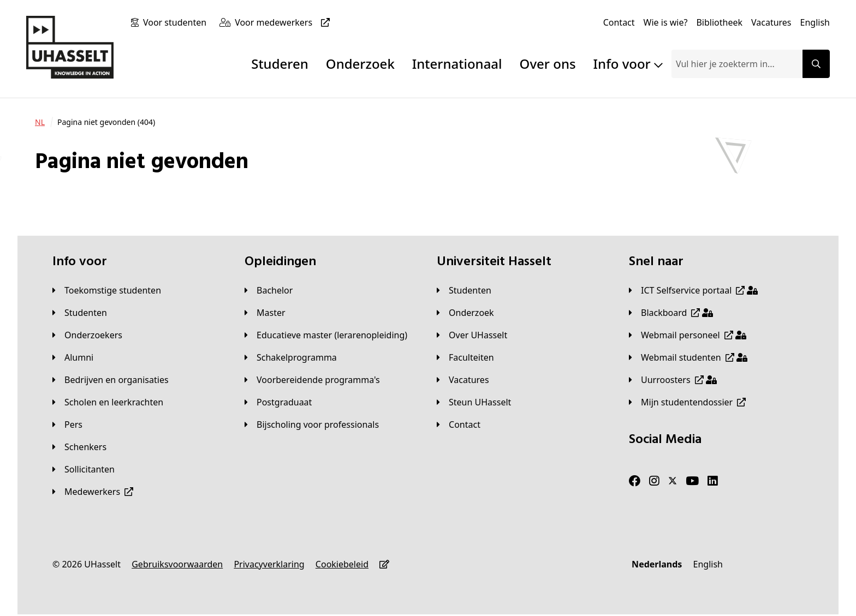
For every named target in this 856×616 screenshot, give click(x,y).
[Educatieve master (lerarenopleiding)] (326, 335)
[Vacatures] (771, 22)
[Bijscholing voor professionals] (312, 424)
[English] (815, 22)
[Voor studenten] (177, 22)
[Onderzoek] (465, 313)
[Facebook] (635, 481)
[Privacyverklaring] (269, 564)
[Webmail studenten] (688, 357)
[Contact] (619, 22)
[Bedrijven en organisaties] (111, 380)
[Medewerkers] (93, 492)
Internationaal (457, 64)
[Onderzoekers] (87, 335)
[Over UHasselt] (472, 335)
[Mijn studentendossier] (687, 402)
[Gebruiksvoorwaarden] (177, 564)
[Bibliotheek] (719, 22)
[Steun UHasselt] (474, 402)
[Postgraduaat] (278, 402)
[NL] (40, 122)
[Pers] (67, 424)
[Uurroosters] (673, 380)
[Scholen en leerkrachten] (108, 402)
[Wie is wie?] (666, 22)
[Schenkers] (79, 447)
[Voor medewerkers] (284, 22)
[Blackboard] (671, 313)
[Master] (265, 313)
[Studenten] (80, 313)
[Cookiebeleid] (342, 564)
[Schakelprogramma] (291, 357)
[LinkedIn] (713, 481)
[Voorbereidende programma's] (312, 380)
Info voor (628, 64)
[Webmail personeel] (688, 335)
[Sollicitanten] (84, 469)
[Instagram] (654, 481)
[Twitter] (673, 481)
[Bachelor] (269, 290)
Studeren (280, 64)
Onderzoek (360, 64)
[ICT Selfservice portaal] (693, 290)
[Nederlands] (657, 564)
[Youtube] (692, 481)
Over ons (548, 64)
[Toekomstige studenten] (107, 290)
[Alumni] (73, 357)
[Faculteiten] (465, 357)
